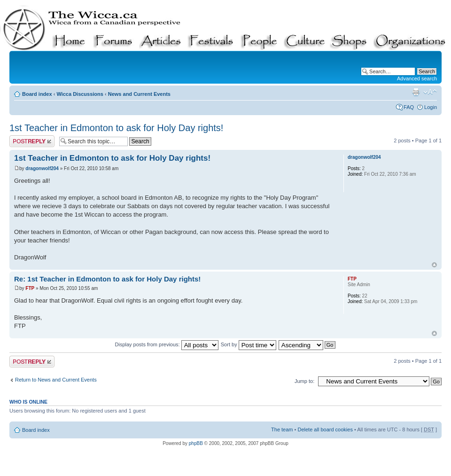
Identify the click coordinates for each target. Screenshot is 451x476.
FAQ (409, 107)
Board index (37, 94)
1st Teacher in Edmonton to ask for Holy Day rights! (116, 128)
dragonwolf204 (42, 168)
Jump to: (304, 381)
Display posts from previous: (167, 344)
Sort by (249, 344)
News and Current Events (139, 94)
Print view (416, 92)
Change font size (430, 92)
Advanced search (417, 78)
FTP (30, 288)
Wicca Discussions (80, 94)
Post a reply (32, 141)
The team (282, 429)
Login (431, 107)
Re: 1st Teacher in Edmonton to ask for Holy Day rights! (107, 279)
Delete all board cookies (325, 429)
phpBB (196, 443)
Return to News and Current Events (56, 380)
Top (434, 265)
